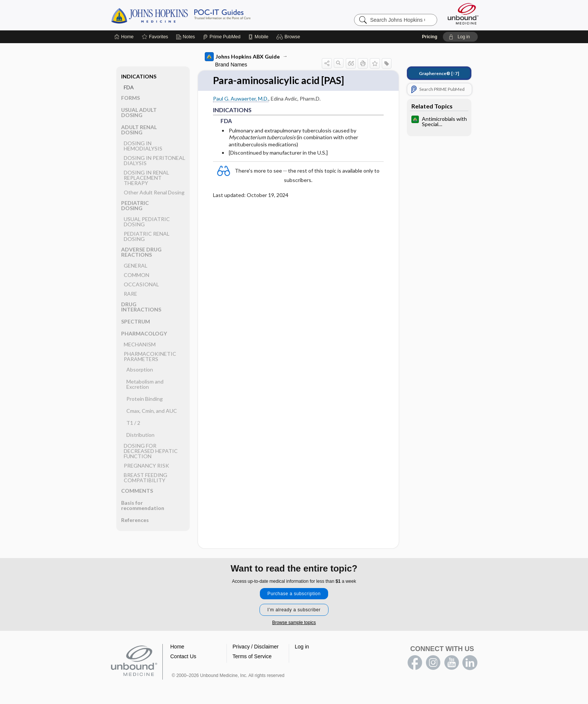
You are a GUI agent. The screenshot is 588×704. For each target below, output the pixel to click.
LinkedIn (470, 663)
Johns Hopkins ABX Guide (242, 57)
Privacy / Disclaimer (256, 647)
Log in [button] (302, 647)
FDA (129, 87)
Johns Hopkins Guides (204, 15)
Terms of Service (252, 656)
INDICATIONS (139, 76)
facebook (415, 663)
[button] (289, 37)
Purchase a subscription (294, 594)
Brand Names (231, 65)
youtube (451, 663)
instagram (433, 663)
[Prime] (222, 37)
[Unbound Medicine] (463, 14)
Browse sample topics (294, 623)
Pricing (430, 37)
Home (177, 647)
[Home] (124, 37)
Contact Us (183, 656)
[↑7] (439, 73)
